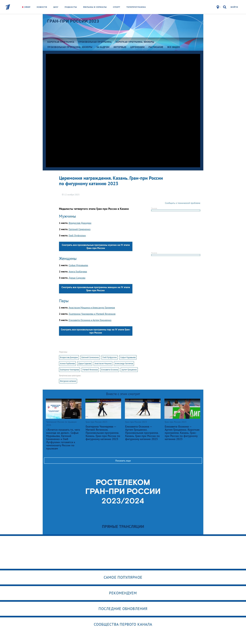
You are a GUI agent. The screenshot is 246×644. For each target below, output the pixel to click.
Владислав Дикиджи (80, 223)
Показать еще (123, 461)
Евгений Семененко (80, 229)
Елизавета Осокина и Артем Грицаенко (90, 320)
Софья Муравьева (78, 265)
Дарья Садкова (77, 278)
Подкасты (71, 7)
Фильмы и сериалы (95, 7)
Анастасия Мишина (103, 364)
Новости (42, 7)
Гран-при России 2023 (73, 21)
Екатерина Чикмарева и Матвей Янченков (92, 314)
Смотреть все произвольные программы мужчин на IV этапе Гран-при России (96, 246)
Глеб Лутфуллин (77, 235)
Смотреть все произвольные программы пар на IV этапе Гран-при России (96, 331)
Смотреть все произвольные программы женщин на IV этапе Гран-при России (96, 289)
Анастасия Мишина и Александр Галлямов (92, 308)
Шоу (56, 7)
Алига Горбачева (78, 271)
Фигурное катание (68, 381)
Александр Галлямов (124, 364)
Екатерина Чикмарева (70, 370)
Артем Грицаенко (129, 370)
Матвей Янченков (90, 370)
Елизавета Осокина (110, 370)
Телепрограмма (136, 7)
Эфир (27, 7)
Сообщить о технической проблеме (183, 203)
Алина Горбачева (67, 364)
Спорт (117, 7)
